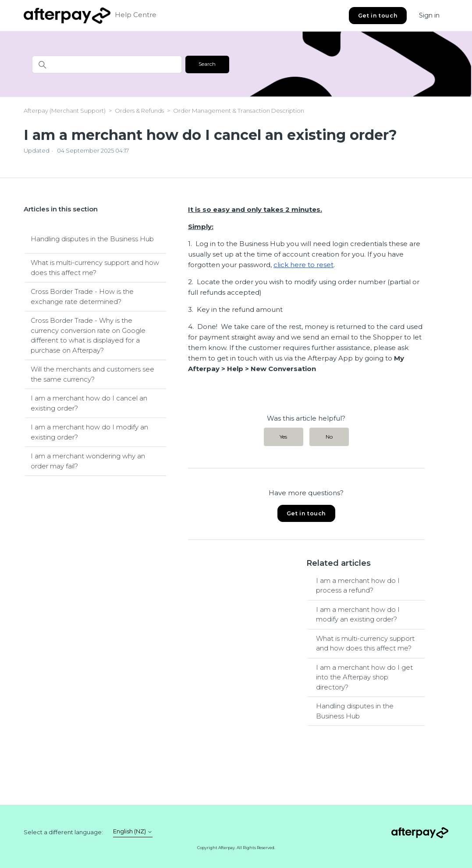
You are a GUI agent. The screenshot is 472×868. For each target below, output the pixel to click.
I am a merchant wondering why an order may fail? (88, 461)
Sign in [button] (429, 15)
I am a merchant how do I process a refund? (358, 586)
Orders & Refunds (139, 111)
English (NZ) (133, 831)
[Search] (107, 64)
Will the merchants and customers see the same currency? (92, 374)
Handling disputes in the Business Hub (92, 239)
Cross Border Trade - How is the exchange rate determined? (82, 296)
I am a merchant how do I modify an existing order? (89, 432)
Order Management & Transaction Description (239, 111)
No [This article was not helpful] (329, 437)
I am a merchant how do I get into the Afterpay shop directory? (364, 677)
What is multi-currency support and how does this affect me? (95, 268)
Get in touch (378, 16)
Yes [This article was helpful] (283, 437)
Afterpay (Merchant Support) (65, 111)
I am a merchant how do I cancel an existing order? (89, 403)
